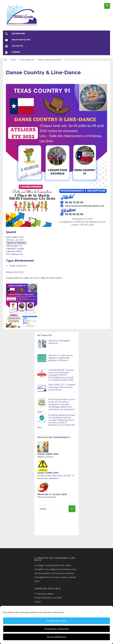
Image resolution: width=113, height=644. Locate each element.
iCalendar (11, 248)
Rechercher (14, 31)
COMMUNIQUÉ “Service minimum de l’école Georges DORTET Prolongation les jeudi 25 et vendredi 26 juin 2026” (61, 372)
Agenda (11, 49)
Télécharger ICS (14, 243)
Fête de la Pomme (47, 494)
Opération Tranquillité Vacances (59, 339)
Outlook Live (17, 251)
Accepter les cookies (56, 621)
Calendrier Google (15, 245)
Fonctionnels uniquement (56, 629)
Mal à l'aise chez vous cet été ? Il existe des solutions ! (55, 474)
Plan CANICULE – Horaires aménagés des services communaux (62, 384)
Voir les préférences (57, 637)
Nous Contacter (17, 37)
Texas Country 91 (27, 57)
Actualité (13, 43)
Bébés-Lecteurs (46, 454)
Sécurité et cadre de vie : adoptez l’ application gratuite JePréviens (61, 355)
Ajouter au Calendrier (16, 240)
